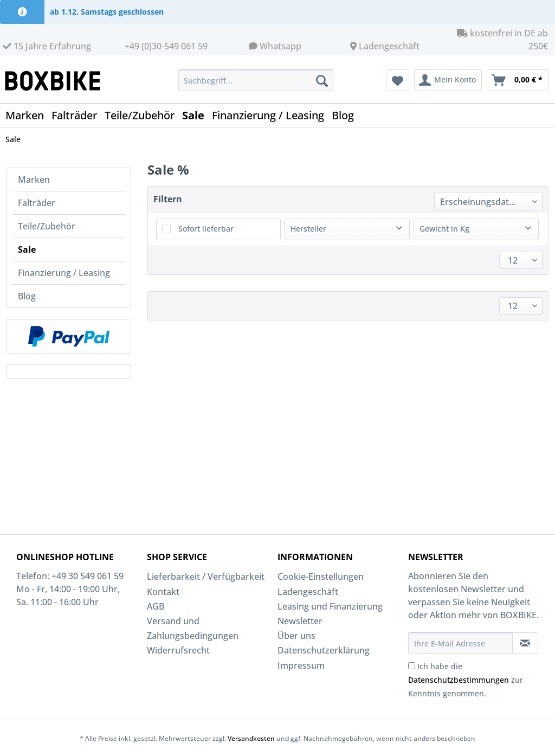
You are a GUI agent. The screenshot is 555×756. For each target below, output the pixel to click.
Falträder (37, 203)
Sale (27, 249)
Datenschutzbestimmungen (459, 680)
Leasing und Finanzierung (330, 606)
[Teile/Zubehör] (143, 115)
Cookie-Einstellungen (321, 576)
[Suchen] (322, 80)
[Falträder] (78, 115)
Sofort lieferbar (206, 229)
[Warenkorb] (518, 80)
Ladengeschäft (389, 46)
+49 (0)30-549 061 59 (166, 46)
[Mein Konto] (448, 80)
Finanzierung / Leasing (64, 273)
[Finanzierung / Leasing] (272, 115)
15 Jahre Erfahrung (47, 46)
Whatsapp (280, 46)
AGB (156, 606)
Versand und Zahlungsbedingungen (193, 628)
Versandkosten (251, 738)
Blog (27, 296)
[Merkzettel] (398, 80)
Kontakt (163, 592)
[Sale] (197, 115)
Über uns (296, 636)
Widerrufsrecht (178, 650)
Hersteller (308, 229)
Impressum (301, 665)
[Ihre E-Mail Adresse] (460, 643)
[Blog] (347, 115)
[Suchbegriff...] (256, 80)
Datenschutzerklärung (324, 650)
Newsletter (300, 621)
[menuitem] (256, 85)
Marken (34, 180)
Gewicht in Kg (444, 229)
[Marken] (28, 115)
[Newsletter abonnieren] (525, 643)
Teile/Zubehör (47, 226)
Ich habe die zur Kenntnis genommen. (466, 680)
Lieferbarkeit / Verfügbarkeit (206, 576)
